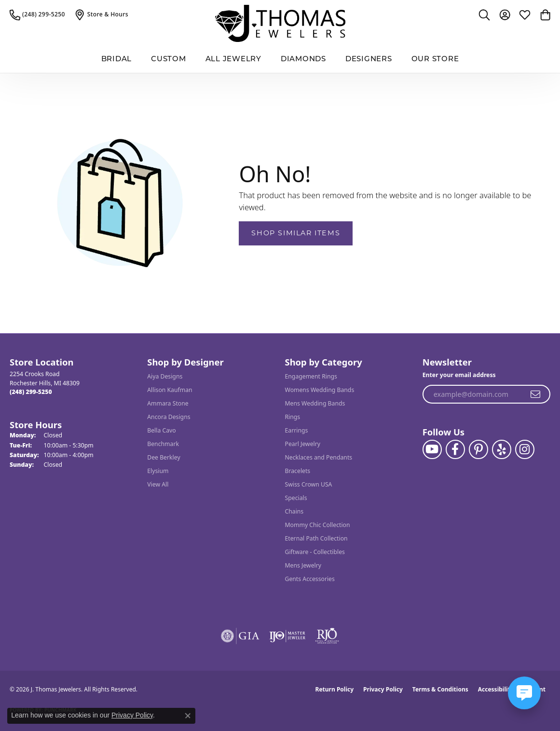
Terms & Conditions (440, 689)
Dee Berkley (164, 457)
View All (158, 484)
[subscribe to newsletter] (536, 394)
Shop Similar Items (296, 233)
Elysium (158, 471)
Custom (169, 60)
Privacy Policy (383, 689)
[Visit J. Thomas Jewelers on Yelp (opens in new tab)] (502, 449)
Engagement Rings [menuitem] (311, 376)
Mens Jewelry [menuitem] (303, 565)
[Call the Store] (31, 392)
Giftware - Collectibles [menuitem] (315, 552)
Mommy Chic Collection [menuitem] (318, 525)
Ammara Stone (168, 403)
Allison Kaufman (170, 390)
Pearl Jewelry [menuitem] (303, 444)
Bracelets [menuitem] (298, 471)
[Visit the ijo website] (287, 636)
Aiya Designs (165, 376)
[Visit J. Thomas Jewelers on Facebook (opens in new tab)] (455, 449)
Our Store (435, 60)
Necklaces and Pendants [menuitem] (319, 457)
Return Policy (335, 689)
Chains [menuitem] (294, 511)
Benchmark (163, 444)
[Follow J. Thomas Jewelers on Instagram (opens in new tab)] (525, 449)
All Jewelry (233, 60)
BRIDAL (117, 60)
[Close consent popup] (188, 716)
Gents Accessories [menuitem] (310, 579)
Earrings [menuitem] (297, 430)
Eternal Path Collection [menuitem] (316, 538)
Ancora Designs (169, 417)
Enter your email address (459, 375)
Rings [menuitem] (293, 417)
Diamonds (303, 60)
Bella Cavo (161, 430)
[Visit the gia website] (240, 636)
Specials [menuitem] (296, 498)
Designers (369, 60)
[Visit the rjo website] (327, 636)
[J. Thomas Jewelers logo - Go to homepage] (280, 23)
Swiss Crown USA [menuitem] (309, 484)
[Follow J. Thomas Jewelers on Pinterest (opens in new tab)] (478, 449)
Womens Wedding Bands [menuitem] (320, 390)
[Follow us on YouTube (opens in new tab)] (432, 449)
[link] (37, 14)
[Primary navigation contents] (280, 60)
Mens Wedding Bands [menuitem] (315, 403)
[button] (484, 14)
